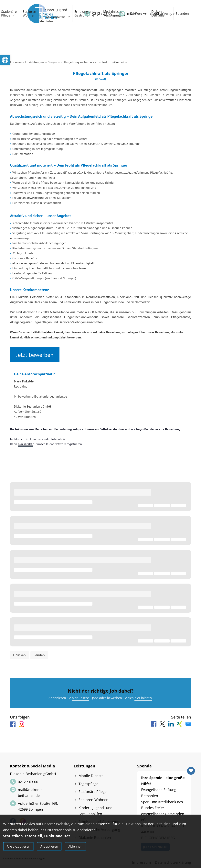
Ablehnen (75, 846)
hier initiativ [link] (143, 698)
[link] (5, 60)
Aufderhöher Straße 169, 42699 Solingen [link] (38, 806)
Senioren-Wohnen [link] (30, 13)
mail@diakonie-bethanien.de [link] (31, 793)
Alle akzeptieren (18, 846)
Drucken (19, 655)
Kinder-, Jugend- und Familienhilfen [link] (56, 13)
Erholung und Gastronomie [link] (85, 13)
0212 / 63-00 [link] (28, 782)
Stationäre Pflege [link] (93, 792)
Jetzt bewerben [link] (35, 355)
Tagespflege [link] (88, 784)
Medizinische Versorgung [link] (113, 13)
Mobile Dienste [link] (91, 776)
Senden (39, 655)
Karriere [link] (136, 14)
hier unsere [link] (80, 698)
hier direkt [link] (25, 444)
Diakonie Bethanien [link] (159, 13)
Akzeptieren (49, 846)
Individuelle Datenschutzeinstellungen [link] (24, 859)
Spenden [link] (182, 14)
